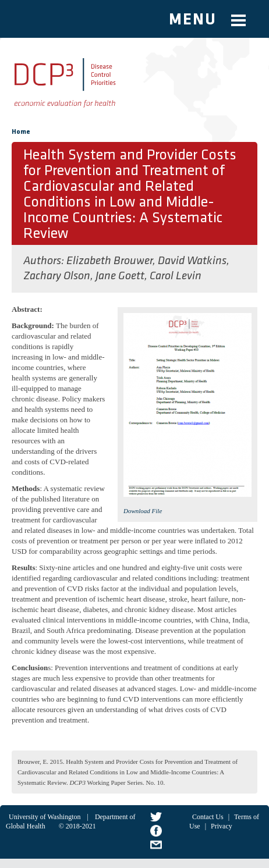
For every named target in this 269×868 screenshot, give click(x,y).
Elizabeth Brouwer (109, 261)
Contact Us (208, 817)
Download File (143, 511)
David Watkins (192, 261)
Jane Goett (120, 276)
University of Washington (45, 817)
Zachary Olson (57, 276)
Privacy (222, 826)
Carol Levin (176, 276)
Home (21, 132)
